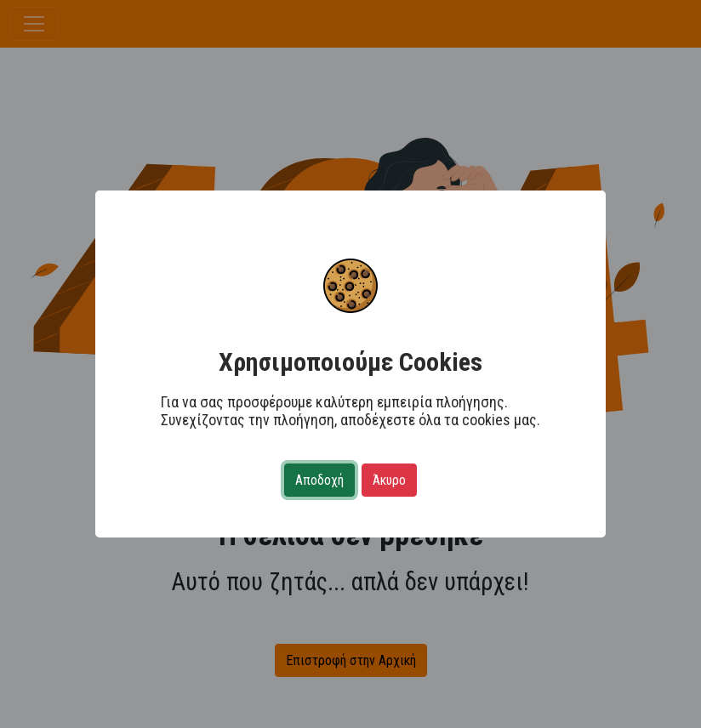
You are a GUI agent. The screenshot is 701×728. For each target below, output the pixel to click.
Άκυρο (389, 480)
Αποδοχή (319, 480)
